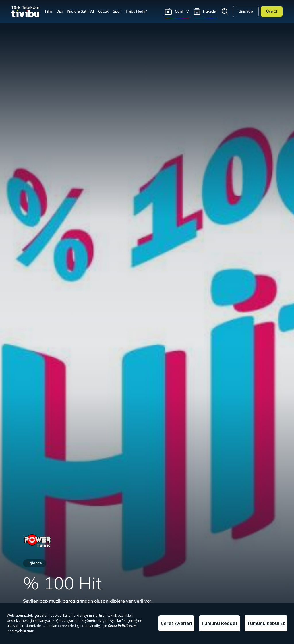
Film (49, 11)
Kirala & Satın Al (80, 11)
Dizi (59, 11)
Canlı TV (182, 11)
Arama (225, 11)
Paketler (210, 11)
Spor (117, 11)
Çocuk (104, 11)
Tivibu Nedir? (136, 11)
